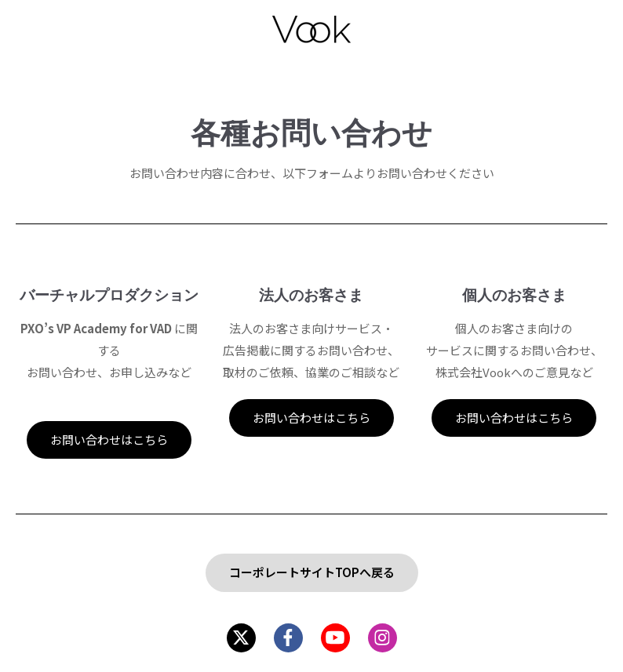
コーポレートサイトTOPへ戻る (312, 572)
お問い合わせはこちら (109, 440)
